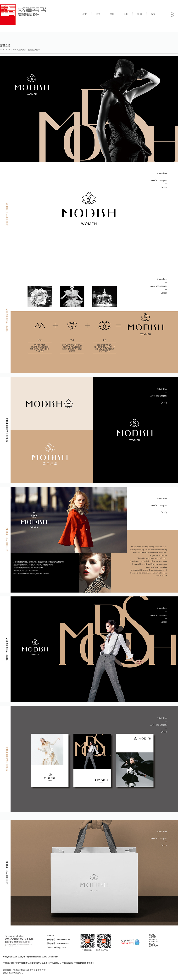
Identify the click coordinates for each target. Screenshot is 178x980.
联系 (153, 14)
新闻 (139, 14)
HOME (152, 935)
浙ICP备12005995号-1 (13, 973)
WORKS (153, 939)
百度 (44, 970)
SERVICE (153, 942)
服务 (126, 14)
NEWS (152, 944)
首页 (84, 14)
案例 (112, 14)
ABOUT (153, 937)
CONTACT (154, 946)
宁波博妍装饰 (35, 970)
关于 (98, 14)
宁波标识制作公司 (21, 970)
